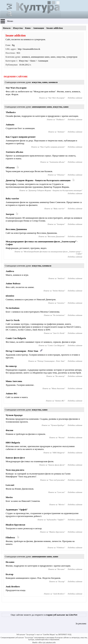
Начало (7, 28)
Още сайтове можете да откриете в (44, 615)
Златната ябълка (14, 152)
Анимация (38, 28)
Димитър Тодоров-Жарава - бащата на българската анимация (38, 180)
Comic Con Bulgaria (16, 338)
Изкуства (18, 28)
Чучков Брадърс (14, 415)
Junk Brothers (13, 586)
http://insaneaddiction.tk (29, 49)
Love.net (10, 485)
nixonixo (10, 296)
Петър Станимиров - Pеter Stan (22, 351)
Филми (9, 430)
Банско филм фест (15, 458)
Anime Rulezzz (13, 283)
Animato (10, 125)
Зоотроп (10, 214)
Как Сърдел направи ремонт (21, 137)
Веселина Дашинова (16, 229)
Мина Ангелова (14, 381)
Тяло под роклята (15, 470)
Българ (9, 574)
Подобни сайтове (75, 98)
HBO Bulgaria (13, 443)
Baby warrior (12, 198)
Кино (28, 28)
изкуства (61, 57)
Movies (9, 497)
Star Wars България (16, 88)
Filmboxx (10, 537)
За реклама (81, 623)
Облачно (10, 168)
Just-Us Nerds (13, 320)
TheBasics (11, 112)
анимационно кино (40, 57)
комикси (26, 57)
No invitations (13, 308)
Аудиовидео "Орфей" (17, 510)
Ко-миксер (11, 366)
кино (53, 57)
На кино (10, 562)
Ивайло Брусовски (15, 525)
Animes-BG (11, 393)
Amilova (10, 271)
